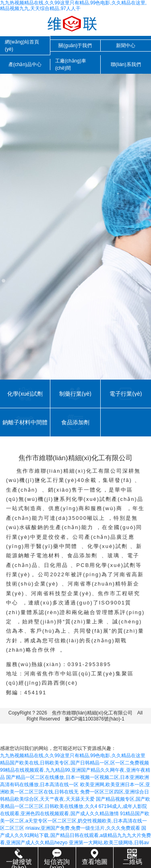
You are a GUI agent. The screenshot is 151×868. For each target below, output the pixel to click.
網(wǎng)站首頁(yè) (22, 46)
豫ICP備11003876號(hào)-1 (95, 719)
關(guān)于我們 (75, 46)
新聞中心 (126, 46)
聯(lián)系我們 (126, 64)
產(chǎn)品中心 (25, 64)
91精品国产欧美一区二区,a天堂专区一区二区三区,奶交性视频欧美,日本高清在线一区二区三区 (75, 821)
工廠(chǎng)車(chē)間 (71, 64)
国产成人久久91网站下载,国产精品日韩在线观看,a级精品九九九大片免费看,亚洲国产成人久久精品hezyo (75, 835)
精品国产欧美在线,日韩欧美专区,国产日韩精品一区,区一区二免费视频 (74, 763)
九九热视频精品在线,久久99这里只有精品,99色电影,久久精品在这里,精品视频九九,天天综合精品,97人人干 (73, 6)
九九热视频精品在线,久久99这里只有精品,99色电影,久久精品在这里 (73, 756)
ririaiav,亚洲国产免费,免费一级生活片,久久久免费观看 (83, 828)
